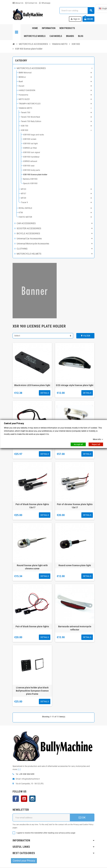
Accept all (78, 444)
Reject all (96, 444)
